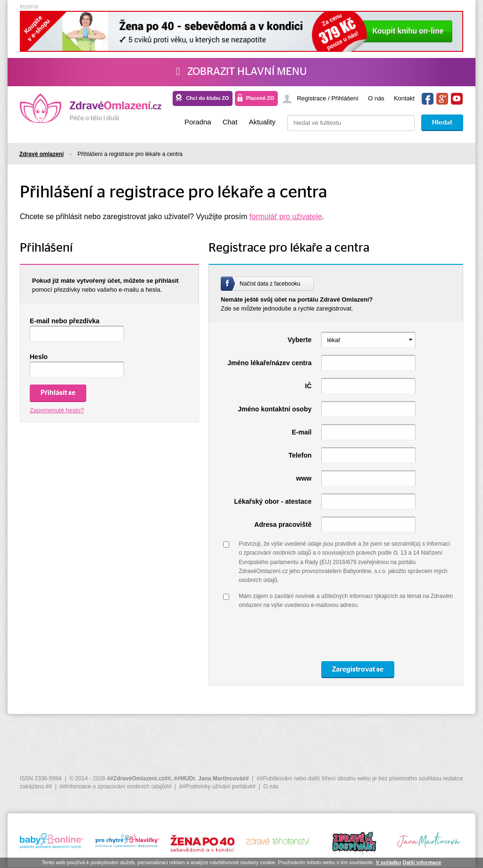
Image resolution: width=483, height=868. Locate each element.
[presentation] (310, 636)
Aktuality (262, 122)
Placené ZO (260, 98)
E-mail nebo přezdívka (65, 321)
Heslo (39, 357)
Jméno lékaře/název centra (269, 363)
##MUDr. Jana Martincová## (212, 778)
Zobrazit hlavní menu (241, 72)
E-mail (301, 432)
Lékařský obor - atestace (273, 501)
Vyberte (300, 340)
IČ (308, 386)
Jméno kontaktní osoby (275, 409)
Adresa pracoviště (283, 524)
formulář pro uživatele (286, 217)
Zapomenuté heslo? (57, 410)
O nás (376, 98)
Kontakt (404, 98)
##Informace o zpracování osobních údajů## (116, 786)
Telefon (300, 455)
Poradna (198, 122)
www (304, 478)
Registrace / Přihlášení (328, 98)
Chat (230, 122)
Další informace (422, 862)
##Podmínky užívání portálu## (217, 786)
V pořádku (389, 862)
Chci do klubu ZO (207, 98)
